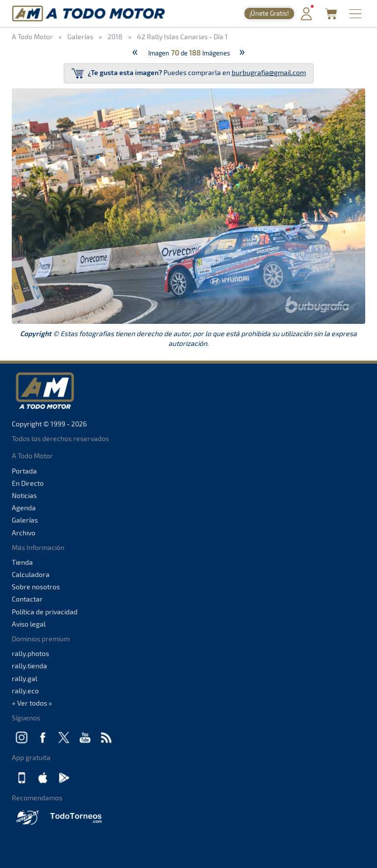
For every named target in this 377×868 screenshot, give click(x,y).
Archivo (24, 533)
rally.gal (25, 678)
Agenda (24, 508)
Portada (24, 471)
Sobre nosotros (36, 587)
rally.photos (30, 653)
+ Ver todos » (32, 703)
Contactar (27, 599)
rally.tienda (29, 666)
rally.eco (25, 691)
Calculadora (31, 574)
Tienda (22, 562)
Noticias (24, 495)
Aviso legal (29, 624)
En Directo (28, 483)
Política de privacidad (45, 612)
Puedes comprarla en (189, 73)
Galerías (25, 520)
